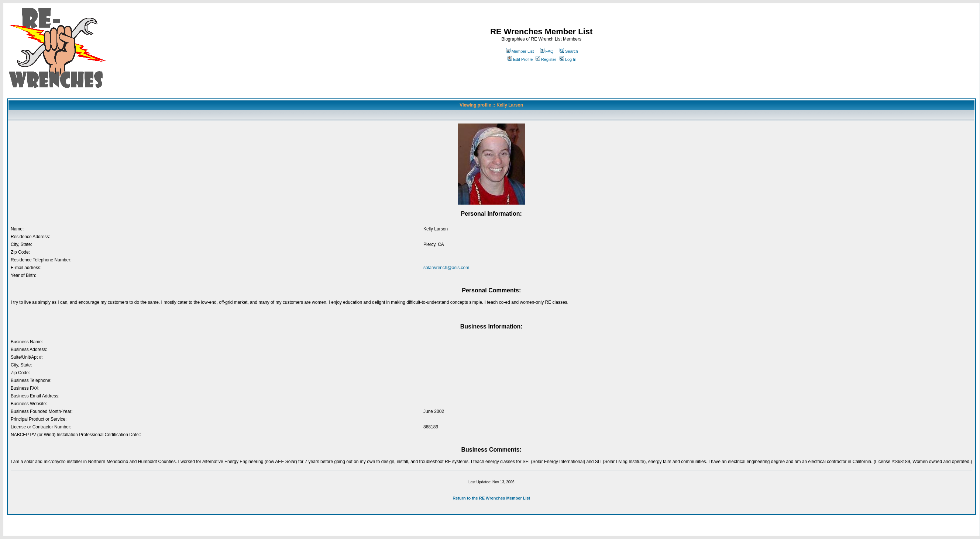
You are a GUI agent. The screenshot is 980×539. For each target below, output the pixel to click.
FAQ (547, 51)
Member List (520, 51)
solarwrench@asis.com (446, 268)
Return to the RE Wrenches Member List (491, 498)
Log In (568, 59)
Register (546, 59)
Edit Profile (520, 59)
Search (569, 51)
